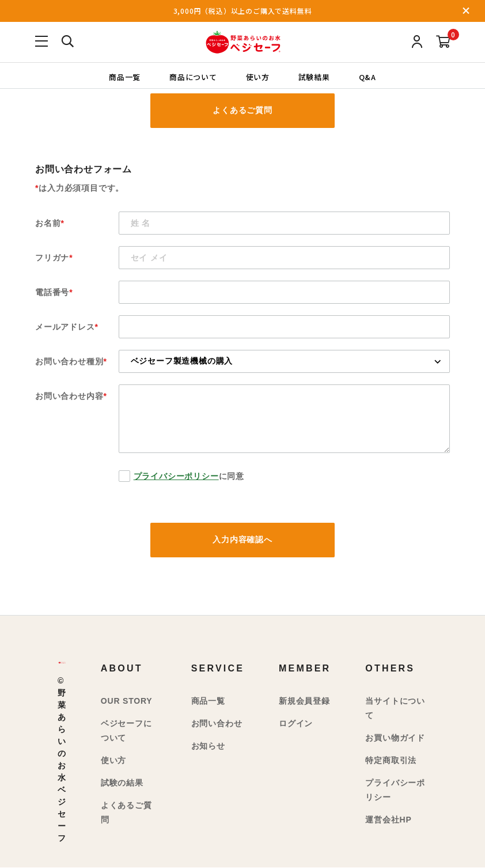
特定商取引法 (391, 760)
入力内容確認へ (242, 540)
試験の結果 (122, 783)
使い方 (258, 76)
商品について (193, 76)
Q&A (367, 76)
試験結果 (314, 76)
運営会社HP (388, 820)
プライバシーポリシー (176, 476)
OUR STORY (127, 701)
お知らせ (208, 746)
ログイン (296, 723)
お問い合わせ (217, 723)
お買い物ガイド (395, 738)
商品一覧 (124, 76)
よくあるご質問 (242, 111)
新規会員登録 (304, 701)
